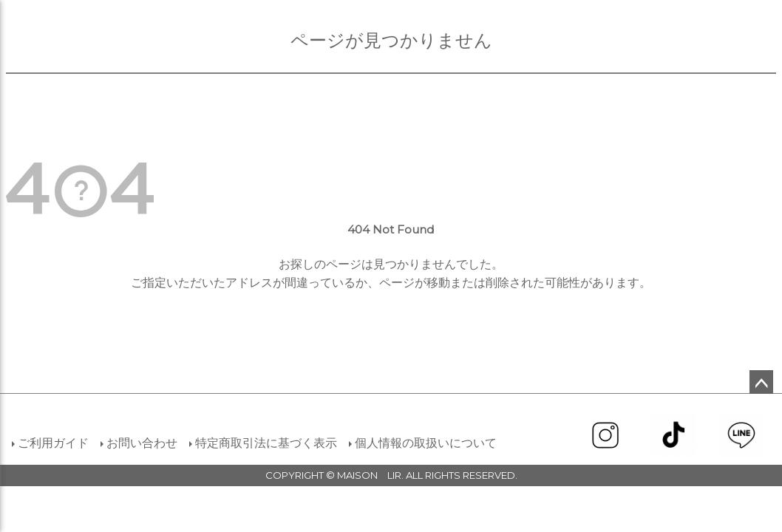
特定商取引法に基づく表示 (266, 443)
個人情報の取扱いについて (426, 443)
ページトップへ (761, 382)
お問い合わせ (142, 443)
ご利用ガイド (53, 443)
